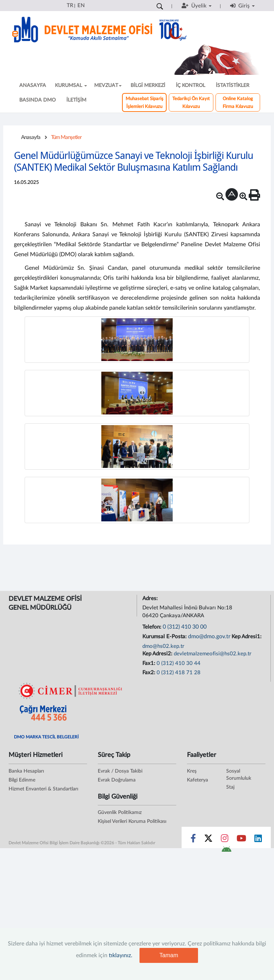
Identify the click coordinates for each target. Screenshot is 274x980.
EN (81, 6)
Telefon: (153, 627)
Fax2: (149, 673)
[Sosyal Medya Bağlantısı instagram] (225, 840)
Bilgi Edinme (22, 780)
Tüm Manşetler (66, 137)
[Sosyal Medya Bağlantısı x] (209, 840)
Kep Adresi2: (158, 654)
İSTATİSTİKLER (233, 86)
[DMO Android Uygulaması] (226, 851)
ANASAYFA (33, 86)
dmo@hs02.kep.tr (163, 646)
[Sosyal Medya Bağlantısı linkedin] (258, 840)
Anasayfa (31, 137)
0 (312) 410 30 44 (179, 663)
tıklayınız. (121, 955)
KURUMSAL (71, 86)
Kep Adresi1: (247, 637)
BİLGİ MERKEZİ (148, 86)
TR (70, 6)
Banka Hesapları (26, 771)
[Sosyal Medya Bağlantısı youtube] (241, 840)
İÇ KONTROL (191, 86)
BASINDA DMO (37, 100)
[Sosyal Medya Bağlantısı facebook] (193, 840)
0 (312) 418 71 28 (179, 673)
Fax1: (149, 663)
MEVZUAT (108, 86)
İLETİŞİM (76, 100)
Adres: (151, 599)
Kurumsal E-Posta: (165, 637)
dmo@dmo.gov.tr (209, 636)
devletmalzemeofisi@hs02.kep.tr (213, 654)
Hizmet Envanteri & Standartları (43, 789)
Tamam (169, 955)
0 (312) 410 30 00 (185, 627)
